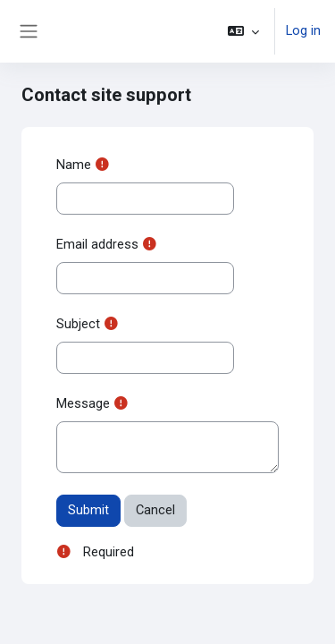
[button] (243, 31)
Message (83, 403)
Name (74, 165)
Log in (303, 30)
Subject (78, 324)
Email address (97, 244)
